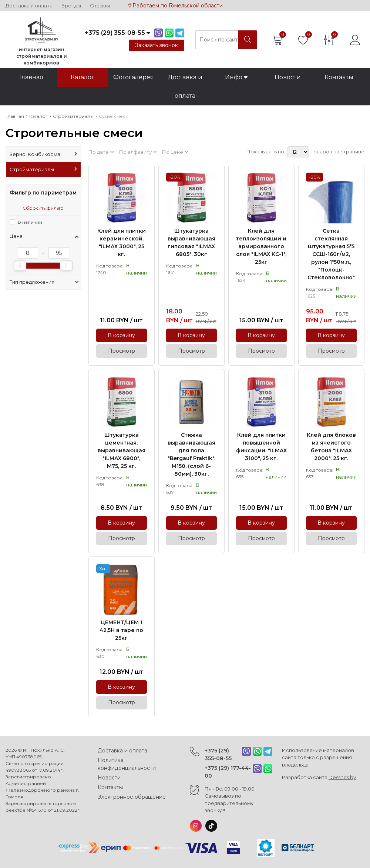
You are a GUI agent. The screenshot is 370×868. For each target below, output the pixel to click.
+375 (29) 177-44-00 (228, 772)
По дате (101, 152)
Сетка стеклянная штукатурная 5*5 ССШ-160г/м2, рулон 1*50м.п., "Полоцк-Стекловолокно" (331, 254)
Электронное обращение (132, 797)
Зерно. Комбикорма (43, 154)
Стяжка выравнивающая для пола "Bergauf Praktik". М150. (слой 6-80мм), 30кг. (191, 454)
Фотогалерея (134, 77)
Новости (288, 77)
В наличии (30, 222)
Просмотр (122, 351)
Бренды (71, 6)
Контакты (339, 77)
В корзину (121, 335)
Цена (44, 236)
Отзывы (100, 6)
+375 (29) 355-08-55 (218, 754)
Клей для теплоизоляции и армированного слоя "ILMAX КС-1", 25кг (261, 246)
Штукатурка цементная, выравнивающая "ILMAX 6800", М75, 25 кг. (122, 450)
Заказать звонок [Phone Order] (157, 45)
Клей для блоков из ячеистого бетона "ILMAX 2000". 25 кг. (331, 447)
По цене (175, 152)
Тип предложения (44, 282)
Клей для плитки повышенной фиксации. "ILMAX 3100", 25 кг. (261, 447)
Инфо (236, 77)
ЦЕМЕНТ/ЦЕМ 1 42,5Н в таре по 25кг (121, 630)
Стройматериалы (43, 169)
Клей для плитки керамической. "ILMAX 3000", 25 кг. (122, 242)
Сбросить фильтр (43, 208)
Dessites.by (342, 777)
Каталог (83, 77)
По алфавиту (138, 152)
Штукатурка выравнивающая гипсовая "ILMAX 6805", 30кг (191, 242)
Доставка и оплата (29, 6)
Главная (31, 77)
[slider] (20, 266)
